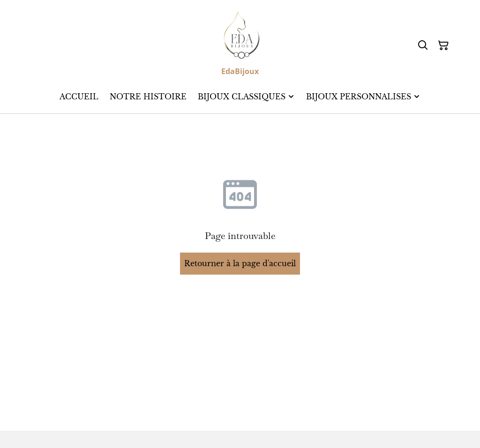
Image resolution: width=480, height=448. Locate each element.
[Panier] (443, 45)
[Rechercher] (423, 45)
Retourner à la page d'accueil (240, 263)
